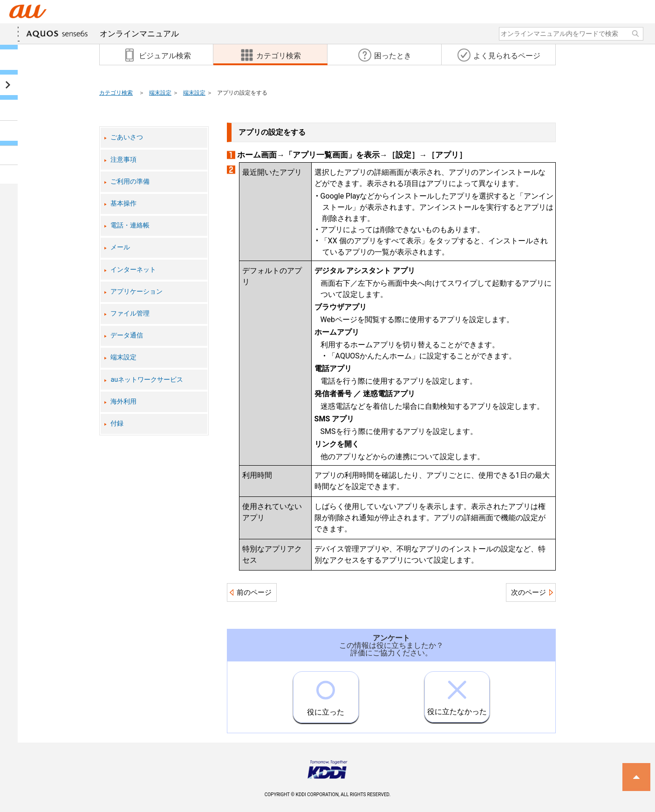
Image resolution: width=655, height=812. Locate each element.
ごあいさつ (127, 137)
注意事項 (123, 160)
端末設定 (160, 93)
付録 (117, 423)
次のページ (529, 592)
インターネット (133, 270)
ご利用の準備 (130, 182)
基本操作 (123, 203)
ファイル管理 (130, 313)
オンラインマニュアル (102, 34)
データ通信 (127, 335)
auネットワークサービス (147, 380)
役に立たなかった (457, 694)
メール (120, 247)
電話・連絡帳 (130, 225)
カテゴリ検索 (116, 93)
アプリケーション (136, 292)
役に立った (326, 694)
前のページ (254, 592)
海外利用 (123, 402)
